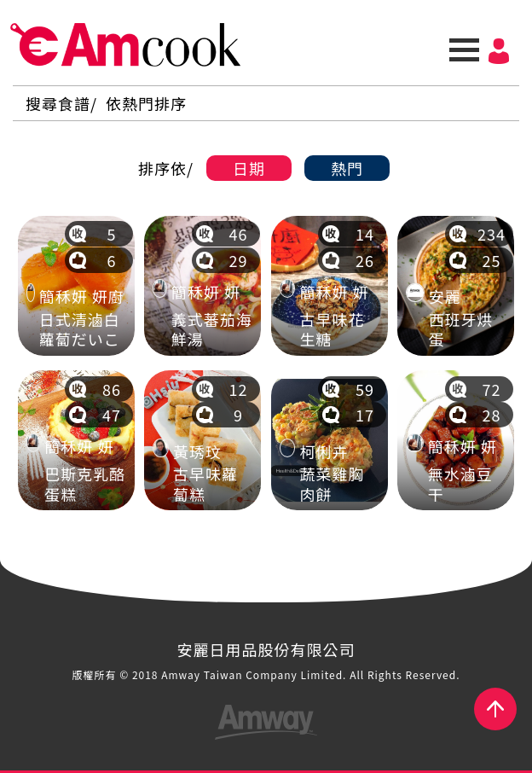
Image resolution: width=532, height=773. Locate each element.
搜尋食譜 (58, 103)
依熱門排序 (146, 103)
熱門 (347, 168)
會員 (499, 51)
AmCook (125, 45)
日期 (249, 168)
